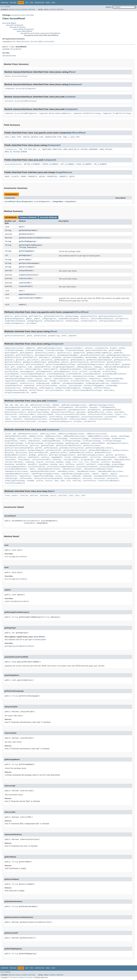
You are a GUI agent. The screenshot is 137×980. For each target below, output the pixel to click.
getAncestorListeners (45, 353)
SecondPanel (10, 201)
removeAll (17, 419)
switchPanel (31, 323)
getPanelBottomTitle (54, 316)
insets (109, 412)
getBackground (72, 443)
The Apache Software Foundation (22, 977)
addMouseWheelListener (98, 436)
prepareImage (104, 464)
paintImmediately (44, 371)
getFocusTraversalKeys (39, 412)
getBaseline (79, 353)
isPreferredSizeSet (14, 462)
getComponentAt (43, 410)
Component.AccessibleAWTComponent (21, 113)
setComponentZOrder (58, 419)
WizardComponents (25, 201)
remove (122, 417)
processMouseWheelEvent (16, 469)
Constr (24, 10)
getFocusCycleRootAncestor (69, 445)
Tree (31, 3)
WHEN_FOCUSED (106, 149)
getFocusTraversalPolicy (63, 412)
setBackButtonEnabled (68, 319)
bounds (114, 436)
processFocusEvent (37, 467)
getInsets (9, 360)
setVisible (109, 390)
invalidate (119, 412)
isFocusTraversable (41, 460)
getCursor (35, 445)
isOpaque (98, 367)
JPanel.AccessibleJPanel (16, 76)
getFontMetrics (30, 357)
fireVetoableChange (74, 350)
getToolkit (120, 455)
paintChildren (11, 371)
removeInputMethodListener (43, 471)
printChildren (109, 371)
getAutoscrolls (64, 353)
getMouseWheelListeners (16, 455)
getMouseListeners (59, 452)
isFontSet (57, 460)
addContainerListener (40, 405)
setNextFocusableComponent (68, 388)
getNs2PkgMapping (27, 241)
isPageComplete (49, 319)
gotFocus (22, 457)
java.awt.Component (15, 25)
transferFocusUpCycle (15, 483)
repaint (39, 379)
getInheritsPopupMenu (73, 357)
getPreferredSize (13, 362)
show (56, 481)
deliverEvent (82, 407)
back (21, 227)
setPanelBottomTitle (54, 321)
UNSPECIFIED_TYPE (53, 137)
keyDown (60, 462)
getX (7, 367)
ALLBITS (15, 176)
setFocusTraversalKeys (47, 385)
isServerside (25, 278)
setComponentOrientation (105, 476)
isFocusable (10, 460)
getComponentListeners (117, 443)
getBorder (118, 353)
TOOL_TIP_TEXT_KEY (27, 149)
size (68, 481)
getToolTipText (98, 362)
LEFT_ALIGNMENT (67, 164)
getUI (29, 336)
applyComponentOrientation (17, 407)
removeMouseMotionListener (110, 471)
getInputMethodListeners (75, 450)
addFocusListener (48, 434)
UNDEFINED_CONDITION (52, 149)
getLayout (81, 412)
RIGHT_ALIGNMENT (84, 164)
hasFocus (45, 457)
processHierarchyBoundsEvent (61, 467)
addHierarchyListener (97, 434)
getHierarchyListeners (15, 450)
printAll (84, 371)
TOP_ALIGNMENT (100, 164)
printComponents (72, 417)
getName (32, 455)
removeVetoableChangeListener (19, 379)
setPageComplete (34, 321)
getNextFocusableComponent (99, 360)
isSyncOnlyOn (25, 286)
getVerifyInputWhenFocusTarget (61, 364)
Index (48, 3)
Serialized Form (9, 56)
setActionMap (98, 381)
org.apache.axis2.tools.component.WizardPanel (40, 33)
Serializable (37, 42)
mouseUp (54, 464)
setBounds (76, 476)
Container (70, 97)
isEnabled (122, 457)
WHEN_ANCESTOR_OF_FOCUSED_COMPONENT (81, 149)
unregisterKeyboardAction (17, 393)
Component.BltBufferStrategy (87, 113)
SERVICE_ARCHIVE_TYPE (33, 137)
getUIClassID (40, 336)
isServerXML (24, 283)
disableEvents (119, 438)
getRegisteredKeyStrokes (35, 362)
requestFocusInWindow (113, 379)
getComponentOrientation (16, 445)
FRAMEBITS (33, 176)
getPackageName (26, 251)
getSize (65, 362)
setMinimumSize (46, 388)
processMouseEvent (92, 374)
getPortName (24, 260)
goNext (37, 319)
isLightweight (87, 460)
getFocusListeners (92, 445)
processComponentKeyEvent (33, 374)
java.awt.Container (18, 27)
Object (51, 491)
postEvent (91, 464)
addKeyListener (36, 436)
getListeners (33, 360)
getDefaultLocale (13, 357)
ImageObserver (9, 42)
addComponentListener (28, 434)
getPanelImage (72, 316)
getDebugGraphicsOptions (118, 355)
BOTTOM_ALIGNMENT (32, 164)
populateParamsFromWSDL (30, 298)
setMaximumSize (30, 388)
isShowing (30, 462)
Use (27, 3)
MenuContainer (23, 42)
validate (77, 421)
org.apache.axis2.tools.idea (22, 15)
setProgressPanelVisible (110, 321)
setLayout (43, 421)
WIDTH (72, 176)
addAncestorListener (14, 348)
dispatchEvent (11, 441)
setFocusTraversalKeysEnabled (48, 478)
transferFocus (89, 481)
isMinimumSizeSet (122, 460)
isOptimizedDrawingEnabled (116, 367)
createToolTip (101, 348)
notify (53, 495)
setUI (64, 336)
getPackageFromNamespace (30, 245)
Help (53, 3)
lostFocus (105, 462)
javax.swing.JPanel (25, 31)
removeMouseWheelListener (17, 474)
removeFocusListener (72, 469)
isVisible (50, 462)
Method (32, 10)
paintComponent (27, 371)
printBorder (95, 371)
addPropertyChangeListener (74, 405)
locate (14, 417)
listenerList (11, 149)
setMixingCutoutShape (15, 481)
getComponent (28, 410)
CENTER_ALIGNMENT (50, 164)
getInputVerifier (120, 357)
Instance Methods (28, 217)
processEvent (111, 417)
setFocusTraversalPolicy (100, 419)
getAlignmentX (11, 353)
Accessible (49, 42)
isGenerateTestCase (28, 275)
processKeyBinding (56, 374)
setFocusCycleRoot (78, 419)
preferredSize (56, 417)
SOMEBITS (63, 176)
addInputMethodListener (16, 436)
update (22, 304)
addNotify (30, 348)
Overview (5, 3)
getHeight (57, 357)
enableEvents (34, 441)
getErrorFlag (21, 316)
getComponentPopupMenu (68, 355)
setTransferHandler (54, 390)
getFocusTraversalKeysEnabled (19, 448)
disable (113, 348)
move (61, 464)
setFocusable (26, 478)
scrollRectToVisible (80, 381)
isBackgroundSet (80, 457)
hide (30, 367)
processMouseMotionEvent (114, 374)
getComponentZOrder (112, 410)
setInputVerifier (13, 388)
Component (71, 109)
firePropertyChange (14, 350)
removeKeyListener (66, 471)
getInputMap (91, 357)
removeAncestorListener (84, 376)
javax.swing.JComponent (24, 29)
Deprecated (39, 3)
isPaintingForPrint (14, 369)
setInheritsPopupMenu (94, 385)
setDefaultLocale (119, 383)
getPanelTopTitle (89, 316)
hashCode (44, 495)
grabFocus (21, 367)
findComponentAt (107, 407)
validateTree (90, 421)
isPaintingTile (50, 369)
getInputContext (54, 450)
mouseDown (116, 462)
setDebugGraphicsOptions (97, 383)
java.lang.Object (9, 23)
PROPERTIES (52, 176)
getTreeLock (10, 457)
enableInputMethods (51, 441)
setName (30, 481)
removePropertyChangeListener (45, 474)
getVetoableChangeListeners (91, 364)
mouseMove (44, 464)
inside (67, 457)
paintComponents (40, 417)
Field (18, 10)
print (75, 371)
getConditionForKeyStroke (93, 355)
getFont (39, 448)
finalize (24, 495)
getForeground (51, 448)
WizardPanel (16, 49)
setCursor (124, 476)
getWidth (126, 364)
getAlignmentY (26, 353)
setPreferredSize (102, 388)
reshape (53, 381)
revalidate (63, 381)
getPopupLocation (122, 360)
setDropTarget (11, 478)
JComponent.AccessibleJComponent (20, 89)
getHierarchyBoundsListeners (99, 448)
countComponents (66, 407)
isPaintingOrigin (33, 369)
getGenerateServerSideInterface (34, 238)
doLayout (94, 407)
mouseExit (33, 464)
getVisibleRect (113, 364)
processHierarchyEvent (87, 467)
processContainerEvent (92, 417)
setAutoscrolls (27, 383)
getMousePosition (96, 412)
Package (13, 3)
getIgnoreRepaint (36, 450)
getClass (34, 495)
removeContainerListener (36, 419)
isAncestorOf (11, 414)
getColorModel (98, 443)
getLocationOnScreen (39, 452)
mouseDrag (9, 464)
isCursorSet (95, 457)
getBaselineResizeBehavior (99, 353)
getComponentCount (77, 410)
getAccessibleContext (15, 336)
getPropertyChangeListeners (62, 455)
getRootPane (54, 362)
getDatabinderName (27, 230)
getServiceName (26, 267)
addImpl (56, 405)
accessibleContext (13, 164)
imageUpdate (57, 457)
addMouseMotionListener (74, 436)
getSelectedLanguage (28, 263)
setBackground (43, 383)
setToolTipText (36, 390)
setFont (63, 385)
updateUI (72, 336)
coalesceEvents (24, 438)
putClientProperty (13, 376)
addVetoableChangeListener (50, 348)
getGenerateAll (26, 234)
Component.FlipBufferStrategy (117, 113)
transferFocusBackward (108, 481)
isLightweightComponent (63, 367)
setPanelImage (72, 321)
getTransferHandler (35, 364)
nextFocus (70, 464)
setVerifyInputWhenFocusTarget (87, 390)
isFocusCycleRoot (27, 414)
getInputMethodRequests (100, 450)
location (95, 462)
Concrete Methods (48, 217)
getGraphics (45, 357)
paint (101, 369)
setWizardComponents (14, 323)
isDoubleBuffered (42, 367)
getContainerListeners (15, 412)
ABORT (7, 176)
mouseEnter (21, 464)
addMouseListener (53, 436)
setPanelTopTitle (89, 321)
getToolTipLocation (80, 362)
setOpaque (87, 388)
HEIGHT (42, 176)
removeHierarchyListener (16, 471)
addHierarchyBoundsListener (71, 434)
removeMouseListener (86, 471)
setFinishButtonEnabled (102, 319)
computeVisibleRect (73, 348)
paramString (54, 336)
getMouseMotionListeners (81, 452)
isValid (40, 462)
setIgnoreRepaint (72, 478)
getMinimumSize (77, 360)
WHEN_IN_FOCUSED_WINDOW (16, 152)
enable (122, 348)
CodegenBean (58, 201)
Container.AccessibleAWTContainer (21, 101)
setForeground (75, 385)
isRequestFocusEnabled (70, 369)
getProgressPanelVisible (110, 316)
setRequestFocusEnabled (16, 390)
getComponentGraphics (45, 355)
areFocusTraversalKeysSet (44, 407)
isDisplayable (109, 457)
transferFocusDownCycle (60, 421)
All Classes (5, 7)
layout (118, 414)
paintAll (80, 464)
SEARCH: (109, 7)
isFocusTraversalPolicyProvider (70, 414)
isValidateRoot (90, 369)
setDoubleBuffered (13, 385)
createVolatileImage (79, 438)
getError (9, 316)
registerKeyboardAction (35, 376)
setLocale (87, 478)
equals (15, 495)
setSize (40, 481)
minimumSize (24, 417)
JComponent (75, 84)
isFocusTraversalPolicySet (100, 414)
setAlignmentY (11, 383)
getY (13, 367)
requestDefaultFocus (63, 379)
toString (76, 481)
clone (7, 495)
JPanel (72, 72)
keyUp (68, 462)
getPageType (24, 255)
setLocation (99, 478)
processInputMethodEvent (111, 467)
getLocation (47, 360)
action (8, 434)
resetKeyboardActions (37, 381)
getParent (43, 455)
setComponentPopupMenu (73, 383)
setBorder (56, 383)
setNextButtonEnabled (15, 321)
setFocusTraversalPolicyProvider (20, 421)
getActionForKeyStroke (96, 350)
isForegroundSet (71, 460)
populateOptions (26, 294)
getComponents (94, 410)
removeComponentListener (49, 469)
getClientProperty (24, 355)
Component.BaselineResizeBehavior (55, 113)
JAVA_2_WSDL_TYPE (13, 137)
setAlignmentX (112, 381)
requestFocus (81, 379)
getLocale (9, 452)
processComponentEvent (15, 467)
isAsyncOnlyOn (25, 271)
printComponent (12, 374)
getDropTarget (48, 445)
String (8, 230)
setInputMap (111, 385)
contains (89, 348)
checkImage (124, 436)
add (6, 405)
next (21, 291)
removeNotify (103, 376)
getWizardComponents (14, 319)
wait (71, 495)
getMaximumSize (61, 360)
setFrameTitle (122, 319)
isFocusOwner (24, 460)
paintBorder (111, 369)
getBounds (9, 355)
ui (39, 149)
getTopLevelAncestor (14, 364)
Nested (12, 10)
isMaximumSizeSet (104, 460)
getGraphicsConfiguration (71, 448)
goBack (29, 319)
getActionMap (115, 350)
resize (58, 476)
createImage (49, 438)
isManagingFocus (84, 367)
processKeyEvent (74, 374)
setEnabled (29, 385)
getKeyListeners (120, 450)
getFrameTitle (36, 316)
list (125, 414)
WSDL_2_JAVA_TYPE (71, 137)
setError (85, 319)
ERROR (23, 176)
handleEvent (34, 457)
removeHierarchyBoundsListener (98, 469)
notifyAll (63, 495)
